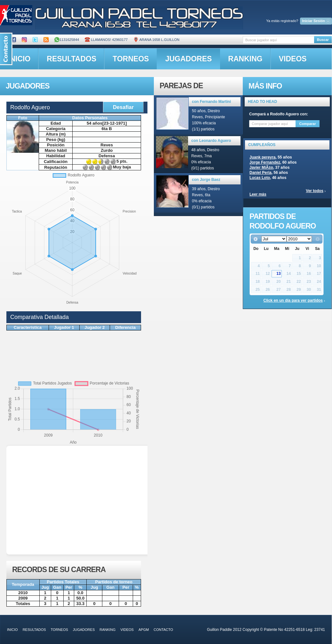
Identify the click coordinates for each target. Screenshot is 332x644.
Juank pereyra (262, 157)
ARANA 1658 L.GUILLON (156, 40)
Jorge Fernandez (265, 162)
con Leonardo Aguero (211, 141)
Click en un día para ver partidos (293, 300)
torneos (131, 59)
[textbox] (278, 40)
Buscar (323, 40)
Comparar (308, 124)
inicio (12, 630)
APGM (144, 630)
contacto (163, 630)
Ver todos (315, 191)
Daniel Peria (261, 173)
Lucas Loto (260, 178)
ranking (245, 59)
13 (278, 274)
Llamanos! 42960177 (106, 40)
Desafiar (123, 107)
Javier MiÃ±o (261, 167)
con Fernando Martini (211, 102)
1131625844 (67, 40)
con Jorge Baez (206, 180)
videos (293, 59)
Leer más (258, 194)
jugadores (189, 59)
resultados (71, 59)
